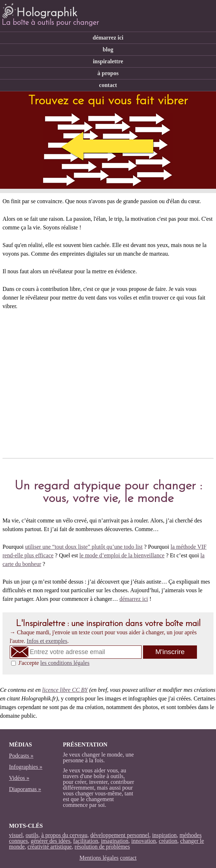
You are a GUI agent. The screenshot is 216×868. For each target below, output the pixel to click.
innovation (143, 841)
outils (32, 835)
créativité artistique (50, 847)
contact (108, 85)
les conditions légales (65, 663)
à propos (108, 73)
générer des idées (50, 841)
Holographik (39, 10)
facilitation (86, 841)
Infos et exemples (47, 641)
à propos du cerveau (64, 835)
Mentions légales (99, 858)
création (168, 841)
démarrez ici (108, 38)
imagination (115, 841)
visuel (16, 835)
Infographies (24, 767)
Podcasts (19, 756)
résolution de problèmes (102, 847)
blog (108, 49)
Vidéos (17, 778)
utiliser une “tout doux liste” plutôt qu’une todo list (84, 547)
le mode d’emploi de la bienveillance (122, 555)
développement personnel (120, 835)
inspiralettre (108, 61)
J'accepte (54, 663)
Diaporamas (23, 789)
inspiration (164, 835)
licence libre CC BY (65, 690)
